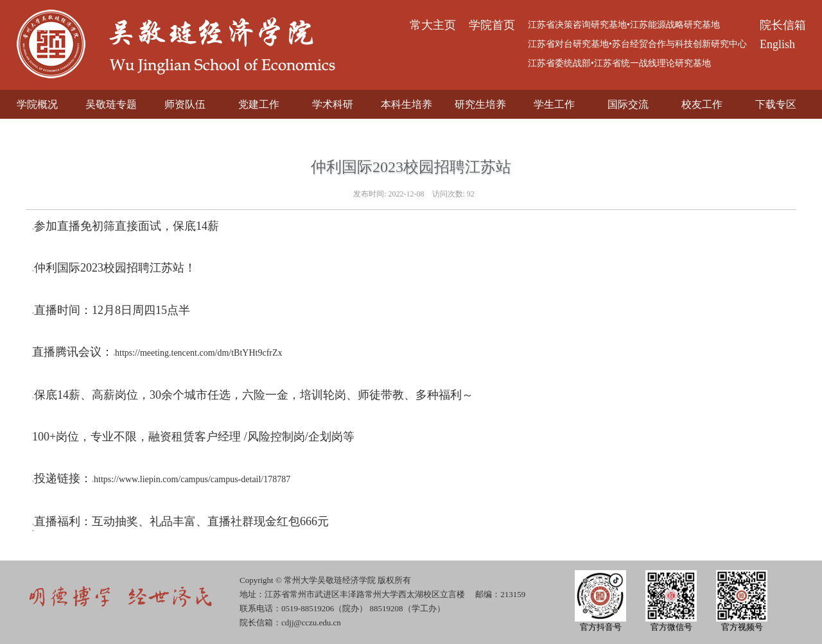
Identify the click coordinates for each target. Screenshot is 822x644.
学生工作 (554, 104)
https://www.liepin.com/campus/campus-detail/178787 (192, 479)
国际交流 (628, 104)
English (777, 44)
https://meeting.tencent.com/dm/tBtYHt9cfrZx (199, 353)
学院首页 (492, 25)
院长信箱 (783, 25)
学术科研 (333, 104)
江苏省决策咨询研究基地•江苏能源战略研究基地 (624, 25)
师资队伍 (185, 104)
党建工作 (259, 104)
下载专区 (776, 104)
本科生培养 (407, 104)
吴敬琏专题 (111, 104)
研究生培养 (480, 104)
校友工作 (702, 104)
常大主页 (433, 25)
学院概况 (37, 104)
